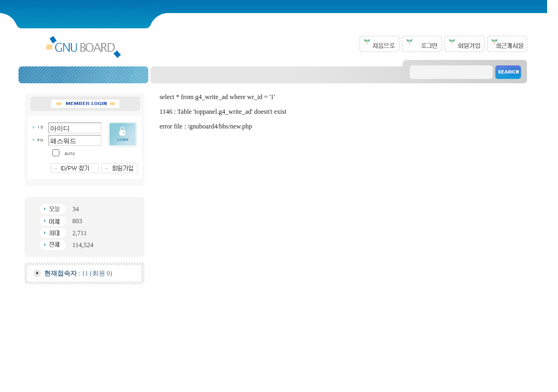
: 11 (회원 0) (78, 273)
